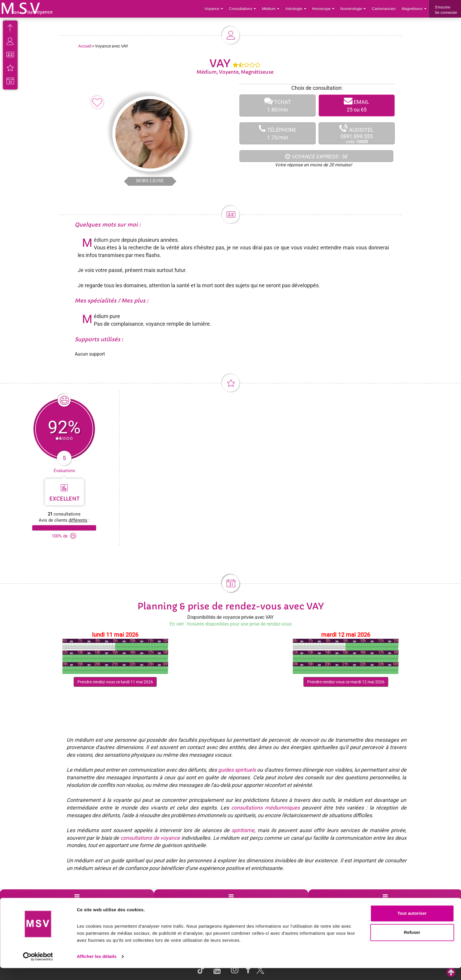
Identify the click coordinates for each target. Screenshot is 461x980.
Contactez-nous (408, 904)
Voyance (215, 9)
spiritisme (243, 830)
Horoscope (324, 9)
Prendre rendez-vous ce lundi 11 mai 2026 (115, 682)
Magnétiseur (414, 9)
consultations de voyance (150, 838)
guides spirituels (237, 770)
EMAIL (357, 105)
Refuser (412, 944)
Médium (272, 9)
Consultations (244, 9)
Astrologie (297, 9)
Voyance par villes (101, 904)
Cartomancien (384, 9)
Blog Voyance (330, 904)
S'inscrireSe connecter (446, 10)
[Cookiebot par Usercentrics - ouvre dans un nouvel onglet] (38, 969)
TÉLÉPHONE (278, 133)
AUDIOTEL (357, 134)
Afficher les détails (97, 968)
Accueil (85, 46)
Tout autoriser (412, 925)
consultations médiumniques (266, 808)
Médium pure (107, 240)
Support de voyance (27, 904)
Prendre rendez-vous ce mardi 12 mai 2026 (346, 682)
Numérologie (354, 9)
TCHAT (278, 105)
